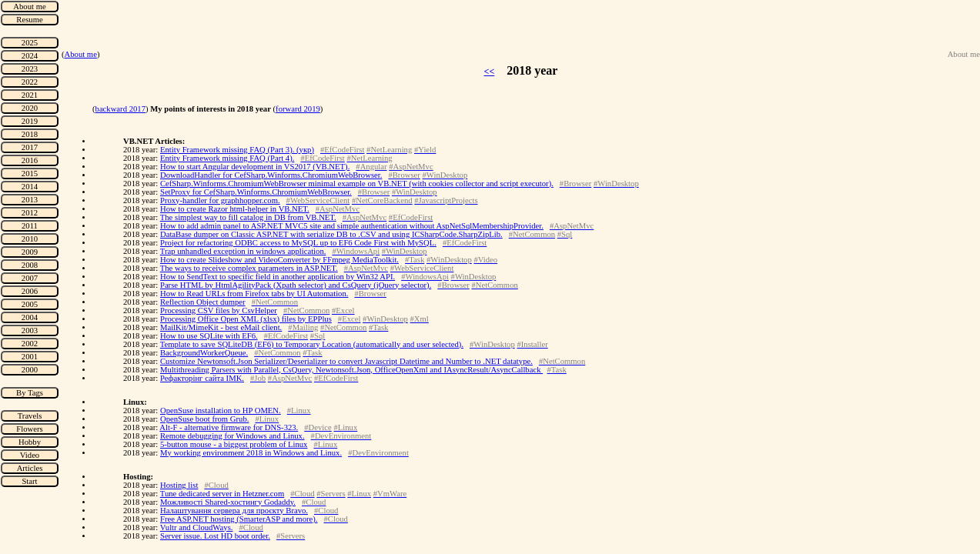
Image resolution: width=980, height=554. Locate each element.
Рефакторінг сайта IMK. (202, 378)
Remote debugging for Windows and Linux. (232, 436)
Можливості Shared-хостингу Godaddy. (228, 502)
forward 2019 (298, 109)
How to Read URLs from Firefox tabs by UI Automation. (254, 294)
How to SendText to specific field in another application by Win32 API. (278, 277)
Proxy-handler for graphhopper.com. (220, 200)
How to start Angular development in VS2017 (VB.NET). (255, 167)
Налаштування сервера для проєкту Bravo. (234, 511)
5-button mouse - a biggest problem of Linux (234, 444)
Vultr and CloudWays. (197, 527)
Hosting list (179, 485)
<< (490, 72)
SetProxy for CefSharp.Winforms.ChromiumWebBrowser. (256, 192)
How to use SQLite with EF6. (209, 336)
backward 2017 (120, 109)
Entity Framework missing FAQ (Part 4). (227, 158)
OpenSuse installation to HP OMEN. (221, 410)
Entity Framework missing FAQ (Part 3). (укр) (237, 150)
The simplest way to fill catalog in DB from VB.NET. (248, 217)
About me (81, 54)
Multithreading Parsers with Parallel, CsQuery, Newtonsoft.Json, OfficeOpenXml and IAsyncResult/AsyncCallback (351, 370)
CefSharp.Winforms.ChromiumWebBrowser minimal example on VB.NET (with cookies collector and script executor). (357, 184)
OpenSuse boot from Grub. (204, 419)
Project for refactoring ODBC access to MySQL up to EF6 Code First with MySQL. (298, 243)
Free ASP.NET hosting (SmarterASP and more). (239, 519)
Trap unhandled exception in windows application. (243, 251)
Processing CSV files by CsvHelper (219, 310)
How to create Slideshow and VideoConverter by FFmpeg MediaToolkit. (279, 260)
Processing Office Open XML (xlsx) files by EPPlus (246, 319)
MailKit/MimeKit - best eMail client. (221, 327)
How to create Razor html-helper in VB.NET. (235, 209)
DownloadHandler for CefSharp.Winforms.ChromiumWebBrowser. (271, 175)
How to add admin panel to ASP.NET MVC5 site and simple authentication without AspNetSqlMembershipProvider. (352, 226)
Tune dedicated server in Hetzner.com (222, 494)
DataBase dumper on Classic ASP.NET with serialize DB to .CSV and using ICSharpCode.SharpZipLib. (331, 234)
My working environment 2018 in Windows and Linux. (251, 453)
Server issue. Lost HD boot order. (215, 536)
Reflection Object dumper (203, 302)
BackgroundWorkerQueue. (204, 353)
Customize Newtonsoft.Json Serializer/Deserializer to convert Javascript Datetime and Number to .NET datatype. (346, 361)
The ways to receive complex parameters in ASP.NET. (249, 268)
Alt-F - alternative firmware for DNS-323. (229, 427)
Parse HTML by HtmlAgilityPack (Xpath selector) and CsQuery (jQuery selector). (296, 285)
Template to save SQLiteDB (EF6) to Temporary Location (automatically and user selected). (312, 344)
